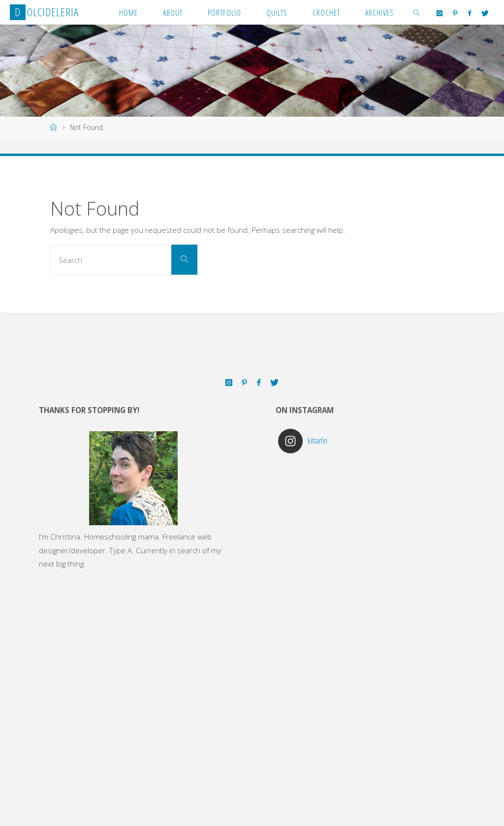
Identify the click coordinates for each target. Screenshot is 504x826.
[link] (417, 12)
